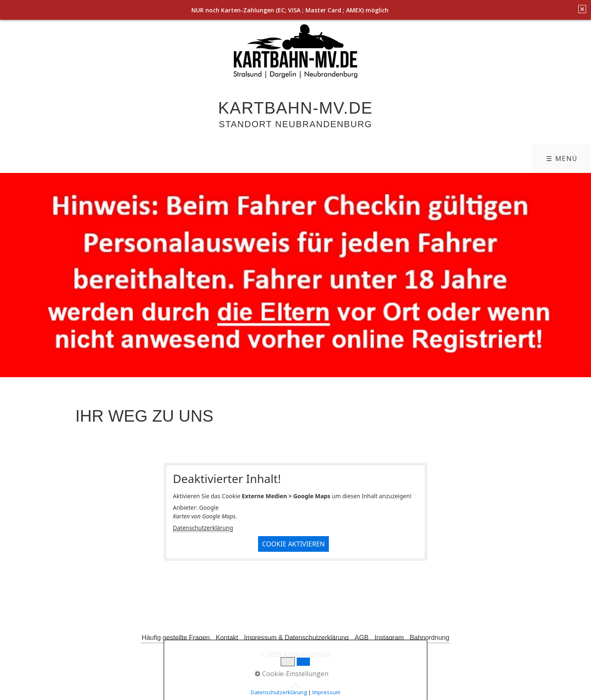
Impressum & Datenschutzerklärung (296, 638)
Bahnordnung (430, 638)
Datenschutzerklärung (203, 528)
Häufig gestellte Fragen (176, 638)
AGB (362, 638)
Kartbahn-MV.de (295, 108)
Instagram (389, 638)
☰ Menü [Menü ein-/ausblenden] (562, 159)
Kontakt (227, 638)
